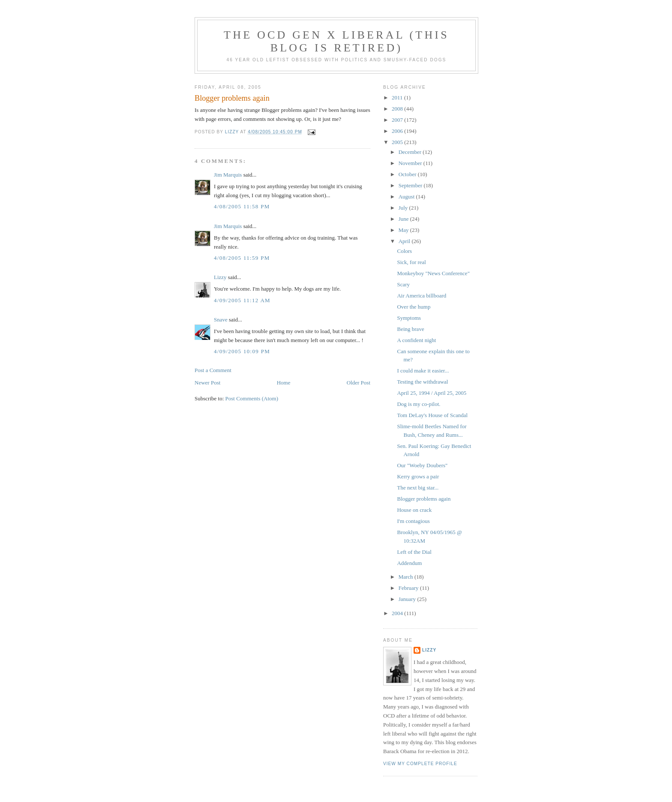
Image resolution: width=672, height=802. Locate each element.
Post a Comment (213, 370)
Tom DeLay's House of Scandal (432, 415)
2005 (398, 142)
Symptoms (409, 318)
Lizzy (220, 277)
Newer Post (207, 383)
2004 (398, 613)
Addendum (409, 563)
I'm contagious (413, 521)
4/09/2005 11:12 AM (242, 300)
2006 (398, 131)
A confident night (416, 340)
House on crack (414, 510)
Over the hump (414, 307)
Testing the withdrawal (422, 382)
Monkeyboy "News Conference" (433, 273)
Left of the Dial (414, 552)
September (411, 185)
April (405, 241)
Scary (403, 284)
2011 (398, 98)
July (404, 208)
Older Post (358, 383)
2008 (398, 109)
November (411, 163)
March (406, 577)
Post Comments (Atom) (252, 398)
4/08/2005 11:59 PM (242, 258)
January (408, 599)
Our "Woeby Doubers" (422, 465)
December (411, 152)
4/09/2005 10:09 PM (242, 351)
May (404, 230)
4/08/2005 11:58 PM (242, 206)
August (407, 197)
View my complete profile (420, 764)
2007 (398, 120)
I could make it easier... (423, 371)
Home (284, 383)
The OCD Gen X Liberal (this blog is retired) (336, 41)
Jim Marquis (228, 175)
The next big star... (418, 488)
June (404, 219)
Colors (404, 251)
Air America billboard (421, 296)
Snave (221, 320)
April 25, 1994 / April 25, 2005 (432, 393)
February (409, 588)
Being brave (410, 329)
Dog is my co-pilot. (418, 404)
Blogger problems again (424, 499)
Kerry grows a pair (418, 476)
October (408, 174)
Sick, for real (411, 262)
